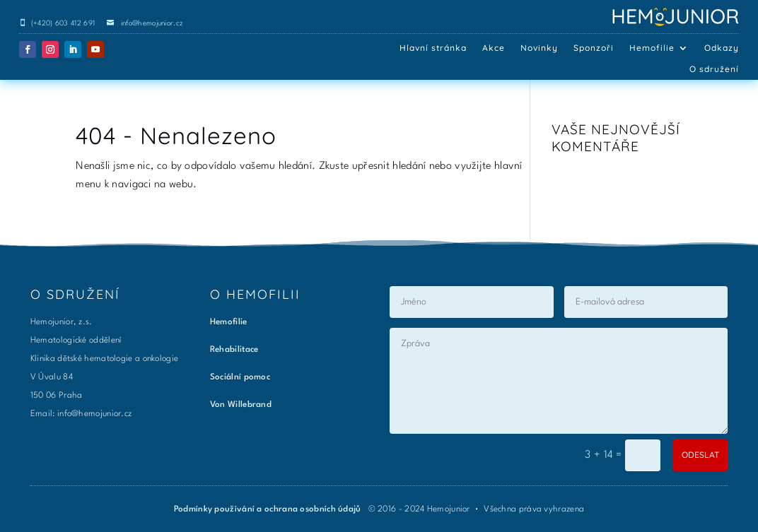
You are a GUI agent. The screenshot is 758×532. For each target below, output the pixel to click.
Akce (494, 48)
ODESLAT (700, 455)
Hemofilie (652, 48)
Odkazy (722, 48)
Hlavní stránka (433, 48)
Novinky (539, 48)
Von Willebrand (241, 405)
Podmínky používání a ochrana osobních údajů (269, 509)
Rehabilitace (234, 350)
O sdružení (714, 69)
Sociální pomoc (240, 377)
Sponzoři (594, 48)
